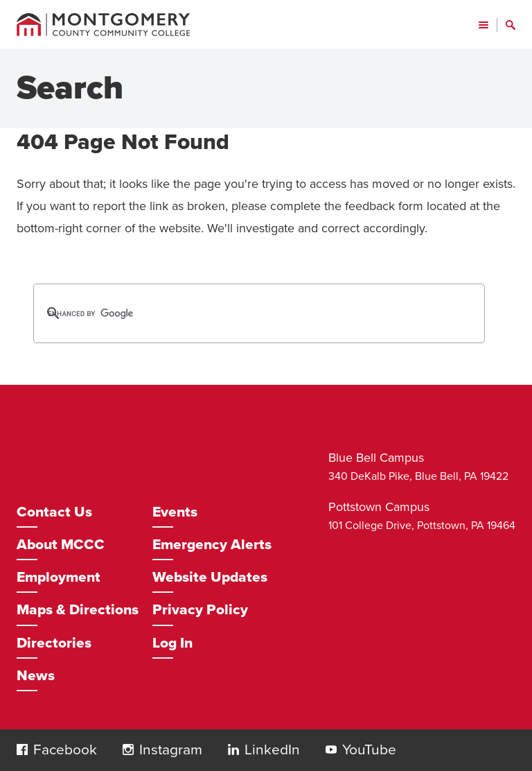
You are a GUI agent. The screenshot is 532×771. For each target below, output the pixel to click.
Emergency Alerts (212, 545)
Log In (172, 643)
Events (175, 512)
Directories (54, 643)
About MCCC (61, 545)
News (36, 676)
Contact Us (54, 512)
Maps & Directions (78, 610)
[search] (241, 313)
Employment (59, 577)
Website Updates (210, 577)
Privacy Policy (200, 610)
